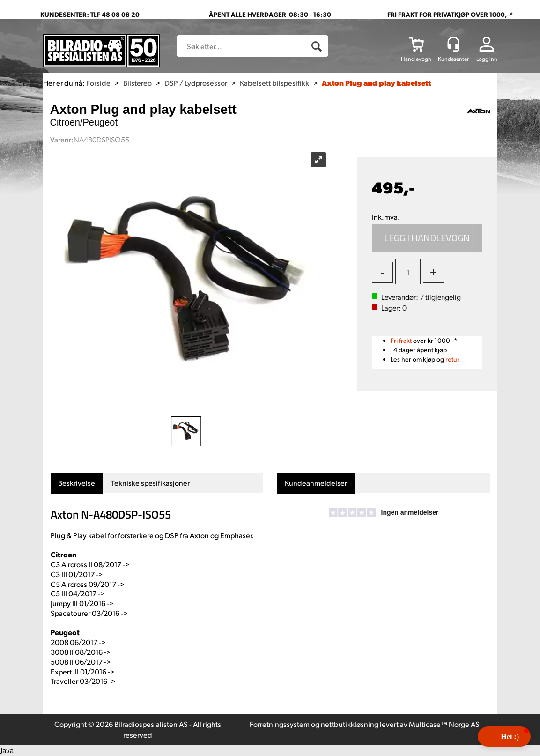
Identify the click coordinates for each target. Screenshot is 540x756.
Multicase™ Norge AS (444, 724)
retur (452, 359)
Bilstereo (137, 83)
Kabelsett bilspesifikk (274, 83)
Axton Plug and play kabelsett (376, 83)
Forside (98, 83)
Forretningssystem (280, 724)
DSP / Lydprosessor (196, 83)
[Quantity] (408, 272)
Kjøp (427, 238)
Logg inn (487, 59)
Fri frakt (401, 340)
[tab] (77, 483)
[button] (504, 737)
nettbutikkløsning (350, 724)
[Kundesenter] (453, 44)
